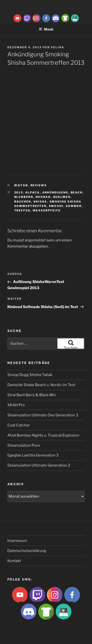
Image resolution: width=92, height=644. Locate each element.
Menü (46, 29)
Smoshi (56, 206)
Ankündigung (55, 192)
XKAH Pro (16, 405)
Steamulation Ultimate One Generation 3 (43, 415)
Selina (58, 47)
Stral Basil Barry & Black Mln (32, 395)
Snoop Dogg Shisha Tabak (30, 375)
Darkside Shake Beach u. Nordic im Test (41, 385)
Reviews (39, 185)
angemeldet (35, 240)
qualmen (62, 197)
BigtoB (21, 185)
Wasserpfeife (47, 210)
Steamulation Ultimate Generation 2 (39, 465)
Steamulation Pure (24, 445)
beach (77, 192)
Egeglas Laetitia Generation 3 (33, 455)
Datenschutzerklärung (27, 551)
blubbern (24, 197)
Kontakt (14, 561)
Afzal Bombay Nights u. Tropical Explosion (43, 435)
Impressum (17, 541)
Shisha (40, 202)
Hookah (43, 197)
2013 (19, 192)
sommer (74, 206)
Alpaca (33, 192)
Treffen (22, 210)
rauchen (23, 202)
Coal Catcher (19, 425)
